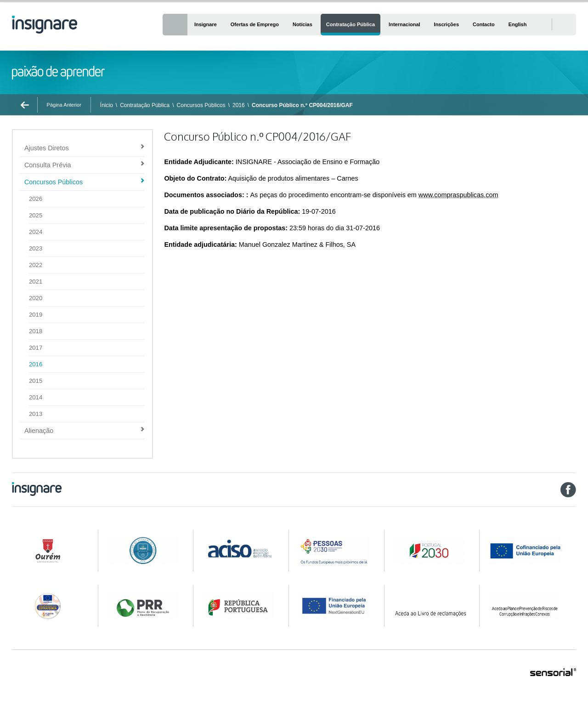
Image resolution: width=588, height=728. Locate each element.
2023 (36, 248)
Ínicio (107, 105)
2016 (239, 105)
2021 (36, 282)
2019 (36, 315)
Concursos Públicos (201, 105)
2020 (36, 298)
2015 (36, 381)
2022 (36, 265)
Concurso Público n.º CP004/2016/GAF (302, 105)
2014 (36, 397)
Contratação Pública (145, 105)
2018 (36, 331)
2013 (36, 414)
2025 (36, 215)
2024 (36, 232)
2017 (36, 348)
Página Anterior (64, 105)
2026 (36, 199)
